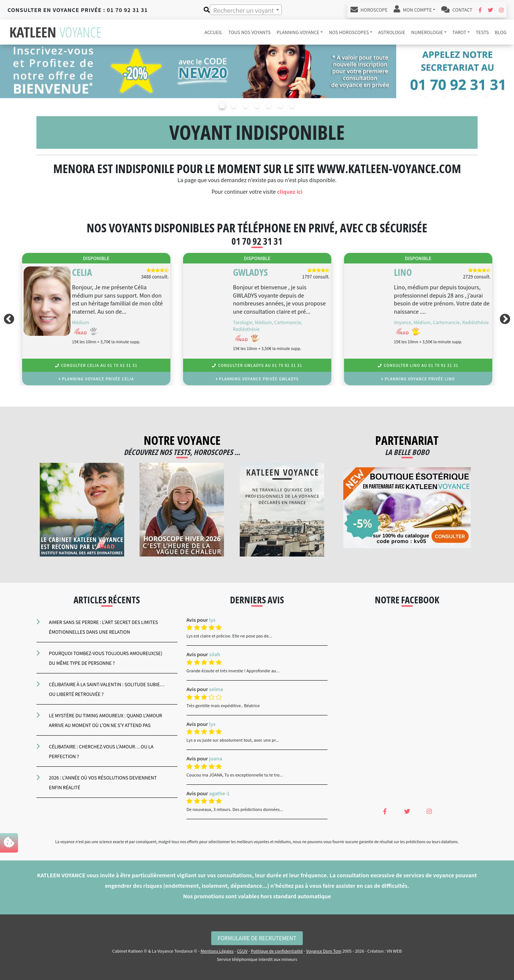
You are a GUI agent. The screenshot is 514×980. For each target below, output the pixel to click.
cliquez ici (290, 192)
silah (214, 654)
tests (482, 32)
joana (216, 758)
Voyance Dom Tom (324, 951)
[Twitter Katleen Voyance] (490, 10)
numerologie (427, 32)
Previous (8, 319)
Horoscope (369, 10)
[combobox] (246, 10)
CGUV (242, 951)
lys (212, 620)
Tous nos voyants (250, 32)
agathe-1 (219, 793)
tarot (459, 32)
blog (501, 32)
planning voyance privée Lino (418, 379)
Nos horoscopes (349, 32)
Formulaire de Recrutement (257, 938)
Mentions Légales (217, 951)
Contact (457, 10)
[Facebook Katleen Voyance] (480, 10)
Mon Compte (413, 10)
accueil (213, 32)
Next (506, 319)
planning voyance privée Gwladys (257, 379)
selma (216, 689)
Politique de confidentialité (277, 951)
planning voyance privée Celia (96, 379)
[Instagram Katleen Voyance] (501, 10)
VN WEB (394, 951)
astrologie (392, 32)
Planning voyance (298, 32)
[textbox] (246, 10)
